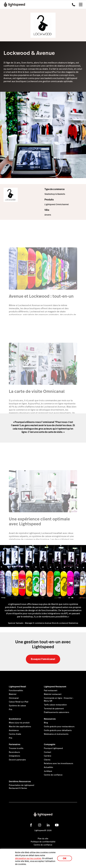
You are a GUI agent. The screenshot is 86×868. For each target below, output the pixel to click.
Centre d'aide (15, 734)
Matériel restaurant (53, 694)
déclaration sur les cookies (28, 858)
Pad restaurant (51, 691)
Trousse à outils (16, 748)
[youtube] (57, 825)
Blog (46, 723)
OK (65, 858)
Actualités (48, 767)
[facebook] (31, 825)
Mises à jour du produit (19, 723)
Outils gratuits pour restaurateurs (59, 727)
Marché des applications (20, 727)
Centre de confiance (53, 775)
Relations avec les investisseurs (59, 764)
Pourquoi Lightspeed (53, 748)
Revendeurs (14, 752)
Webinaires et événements (56, 734)
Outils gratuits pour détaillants (58, 730)
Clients (47, 760)
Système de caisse (17, 706)
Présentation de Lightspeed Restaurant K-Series (21, 787)
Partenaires (15, 744)
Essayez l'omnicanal (43, 659)
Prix (11, 710)
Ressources (50, 719)
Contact (48, 752)
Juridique (48, 771)
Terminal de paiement (54, 709)
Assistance (14, 730)
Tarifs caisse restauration (55, 705)
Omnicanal (14, 698)
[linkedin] (48, 825)
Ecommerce (15, 719)
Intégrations (14, 756)
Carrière (48, 756)
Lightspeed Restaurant (55, 687)
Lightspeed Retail (17, 687)
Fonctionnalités (16, 691)
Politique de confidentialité (43, 842)
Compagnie (50, 744)
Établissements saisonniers (57, 712)
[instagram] (40, 825)
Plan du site (43, 839)
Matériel (13, 694)
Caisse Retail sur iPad (19, 702)
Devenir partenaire (17, 760)
